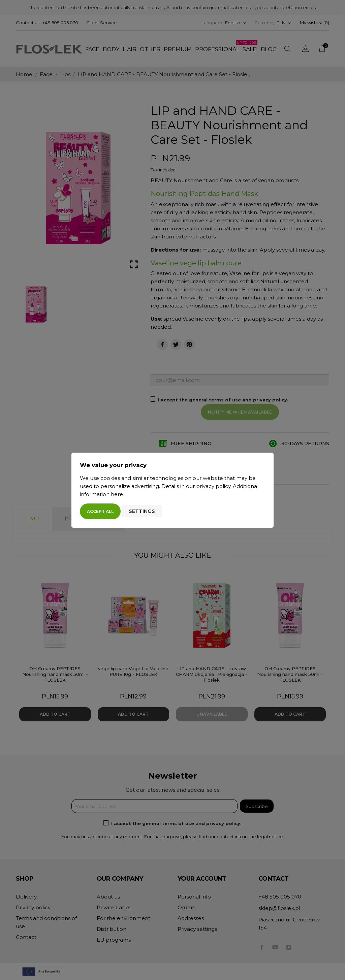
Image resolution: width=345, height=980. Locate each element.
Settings (142, 511)
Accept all (100, 511)
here (117, 494)
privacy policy (213, 486)
